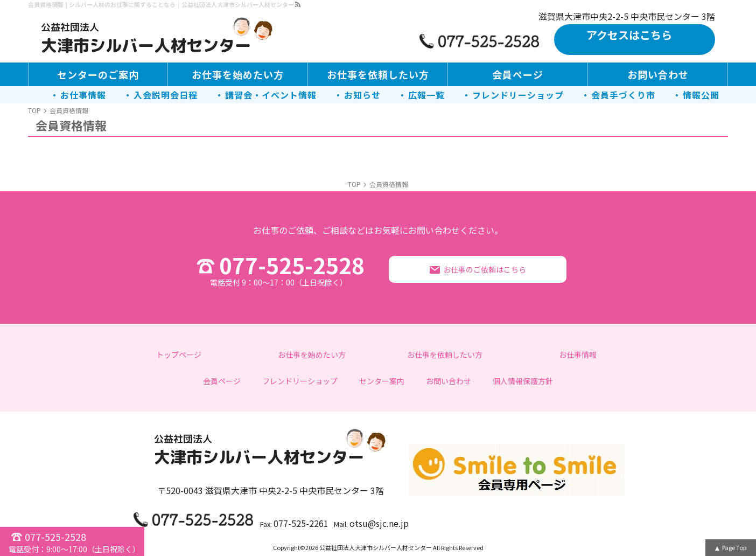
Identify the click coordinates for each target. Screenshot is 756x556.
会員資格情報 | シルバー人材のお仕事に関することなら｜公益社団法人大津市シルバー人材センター (161, 4)
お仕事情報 (83, 95)
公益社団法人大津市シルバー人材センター (376, 547)
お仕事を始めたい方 (238, 74)
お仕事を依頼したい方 (378, 74)
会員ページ (518, 74)
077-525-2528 (278, 269)
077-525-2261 (301, 523)
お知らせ (362, 95)
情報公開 (701, 95)
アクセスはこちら (629, 35)
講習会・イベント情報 (271, 95)
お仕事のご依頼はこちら (485, 269)
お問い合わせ (658, 74)
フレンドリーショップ (518, 95)
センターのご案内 (98, 74)
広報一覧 (426, 95)
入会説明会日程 (166, 95)
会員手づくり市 (623, 95)
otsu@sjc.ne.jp (379, 523)
